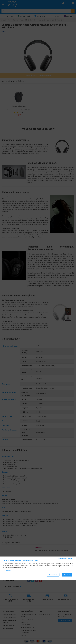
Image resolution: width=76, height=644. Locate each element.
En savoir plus (7, 571)
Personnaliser (53, 575)
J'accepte (67, 575)
